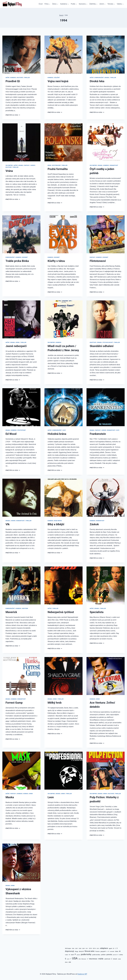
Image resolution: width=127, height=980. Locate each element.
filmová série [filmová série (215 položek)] (89, 951)
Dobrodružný (99, 78)
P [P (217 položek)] (75, 954)
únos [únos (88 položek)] (66, 962)
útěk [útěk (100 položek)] (70, 962)
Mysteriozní (56, 165)
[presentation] (21, 55)
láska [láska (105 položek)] (117, 951)
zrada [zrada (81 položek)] (119, 959)
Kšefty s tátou (56, 261)
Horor (33, 165)
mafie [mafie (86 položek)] (66, 955)
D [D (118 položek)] (117, 948)
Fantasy (27, 165)
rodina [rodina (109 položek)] (121, 955)
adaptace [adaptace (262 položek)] (104, 948)
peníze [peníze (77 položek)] (78, 955)
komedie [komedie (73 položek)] (112, 951)
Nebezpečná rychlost (61, 612)
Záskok (94, 524)
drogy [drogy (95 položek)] (76, 951)
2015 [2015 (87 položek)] (98, 948)
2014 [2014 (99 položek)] (94, 948)
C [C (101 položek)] (115, 948)
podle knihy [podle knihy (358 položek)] (86, 954)
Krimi (49, 165)
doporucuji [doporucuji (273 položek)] (69, 951)
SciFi (64, 430)
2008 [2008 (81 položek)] (80, 948)
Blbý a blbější (56, 524)
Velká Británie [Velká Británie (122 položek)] (93, 959)
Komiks (26, 794)
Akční (7, 78)
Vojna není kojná (58, 81)
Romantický (114, 165)
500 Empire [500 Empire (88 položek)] (68, 948)
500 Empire (9, 165)
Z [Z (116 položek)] (112, 959)
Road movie (58, 521)
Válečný (57, 78)
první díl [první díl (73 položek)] (115, 955)
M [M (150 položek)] (120, 951)
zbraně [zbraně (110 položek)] (115, 959)
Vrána (9, 171)
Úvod (41, 4)
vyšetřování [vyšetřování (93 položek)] (107, 959)
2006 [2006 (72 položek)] (73, 949)
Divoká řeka (97, 81)
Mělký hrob (55, 703)
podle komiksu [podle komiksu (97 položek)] (96, 955)
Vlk (8, 524)
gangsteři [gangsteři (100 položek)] (103, 951)
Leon (51, 797)
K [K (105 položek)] (109, 951)
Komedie (13, 78)
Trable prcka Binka (17, 261)
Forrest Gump (14, 703)
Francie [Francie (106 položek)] (97, 951)
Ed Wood (11, 434)
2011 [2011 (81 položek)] (87, 948)
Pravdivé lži (13, 81)
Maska (10, 797)
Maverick (11, 612)
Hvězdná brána (57, 434)
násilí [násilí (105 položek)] (72, 955)
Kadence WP (82, 974)
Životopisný (22, 430)
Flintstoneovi (98, 261)
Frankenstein (98, 434)
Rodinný (25, 257)
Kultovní (20, 78)
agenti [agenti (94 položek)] (111, 948)
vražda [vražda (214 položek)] (101, 959)
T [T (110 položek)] (71, 959)
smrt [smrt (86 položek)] (68, 959)
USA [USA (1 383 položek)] (75, 958)
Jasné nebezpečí (16, 346)
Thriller (27, 78)
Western (25, 608)
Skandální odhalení (102, 346)
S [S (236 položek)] (66, 959)
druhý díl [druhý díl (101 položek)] (81, 951)
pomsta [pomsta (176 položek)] (109, 955)
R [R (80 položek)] (118, 955)
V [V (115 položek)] (87, 959)
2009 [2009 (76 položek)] (83, 949)
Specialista (97, 612)
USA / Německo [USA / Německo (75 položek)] (82, 959)
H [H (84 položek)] (107, 951)
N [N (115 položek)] (69, 955)
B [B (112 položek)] (114, 948)
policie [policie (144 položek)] (103, 955)
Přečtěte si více (13, 115)
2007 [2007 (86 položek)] (77, 948)
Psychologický (108, 342)
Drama (107, 78)
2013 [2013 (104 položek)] (90, 948)
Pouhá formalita (58, 169)
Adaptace (93, 342)
